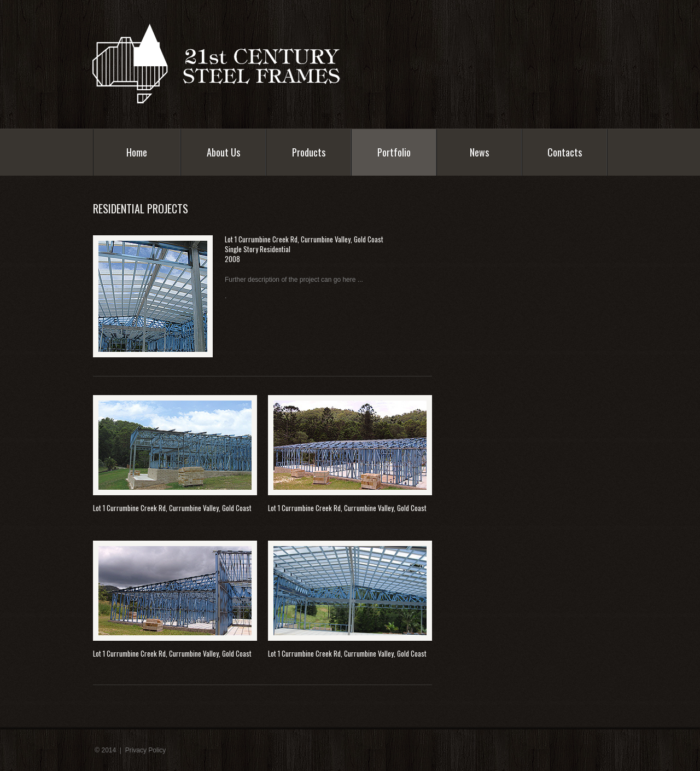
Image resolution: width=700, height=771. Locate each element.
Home (137, 152)
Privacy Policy (146, 750)
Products (309, 152)
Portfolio (394, 155)
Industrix (229, 63)
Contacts (565, 152)
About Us (223, 155)
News (479, 152)
